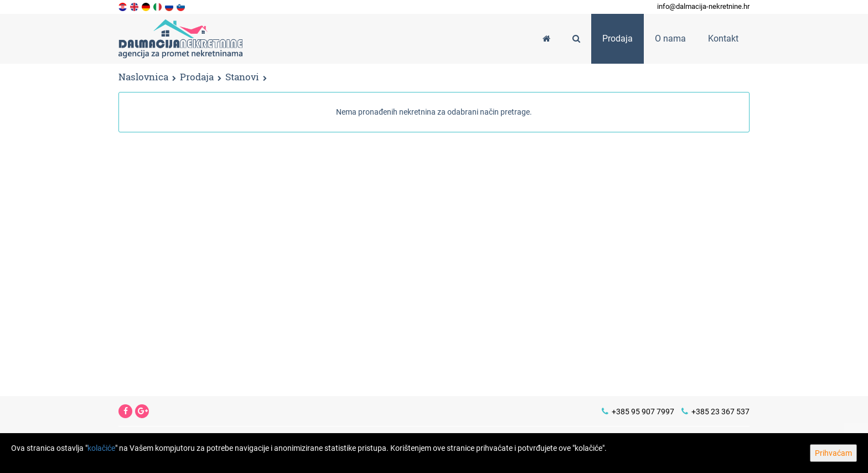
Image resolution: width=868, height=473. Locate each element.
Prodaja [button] (618, 38)
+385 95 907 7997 (638, 412)
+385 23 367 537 (715, 412)
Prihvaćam (833, 453)
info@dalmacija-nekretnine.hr (703, 6)
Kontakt (723, 38)
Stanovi (242, 77)
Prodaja (197, 77)
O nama (670, 38)
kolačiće (101, 448)
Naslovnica (143, 77)
